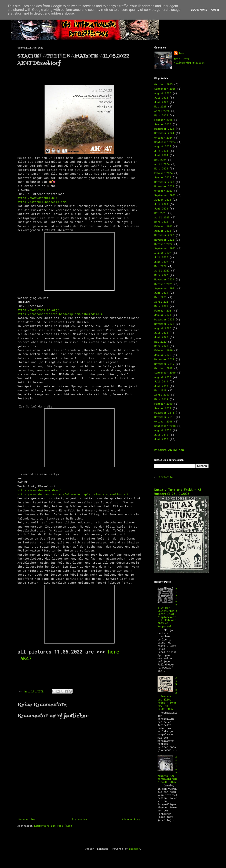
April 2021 (162, 302)
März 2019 (161, 399)
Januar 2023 (163, 231)
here (112, 652)
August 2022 (163, 253)
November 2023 (164, 186)
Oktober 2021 (163, 284)
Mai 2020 (160, 342)
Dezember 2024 (164, 129)
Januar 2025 (163, 124)
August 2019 (163, 377)
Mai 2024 (160, 160)
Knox (181, 53)
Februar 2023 (163, 226)
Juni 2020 (161, 337)
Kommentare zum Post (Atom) (54, 826)
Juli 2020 (161, 333)
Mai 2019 (160, 390)
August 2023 (163, 199)
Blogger (134, 849)
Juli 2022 (161, 257)
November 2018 (164, 417)
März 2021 (161, 306)
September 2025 (165, 89)
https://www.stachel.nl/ (37, 198)
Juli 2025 (161, 97)
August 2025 (163, 93)
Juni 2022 (161, 262)
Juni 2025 (161, 102)
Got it (215, 10)
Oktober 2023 (163, 191)
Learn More (199, 10)
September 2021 (165, 288)
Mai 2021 (160, 297)
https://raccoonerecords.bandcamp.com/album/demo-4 (60, 314)
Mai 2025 (160, 106)
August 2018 (163, 430)
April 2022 (162, 270)
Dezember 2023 (164, 182)
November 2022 (164, 240)
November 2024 (164, 133)
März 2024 (161, 168)
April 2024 (162, 164)
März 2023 (161, 222)
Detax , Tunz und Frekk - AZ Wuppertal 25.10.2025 (178, 492)
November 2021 (164, 279)
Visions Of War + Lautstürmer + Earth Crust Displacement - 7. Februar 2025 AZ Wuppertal (167, 607)
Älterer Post (131, 819)
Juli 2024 (161, 151)
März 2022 (161, 275)
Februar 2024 (163, 173)
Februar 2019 (163, 404)
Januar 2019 (163, 408)
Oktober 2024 (163, 137)
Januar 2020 (163, 355)
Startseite (79, 819)
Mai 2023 (160, 213)
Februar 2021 (163, 310)
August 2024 (163, 146)
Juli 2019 (161, 381)
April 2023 (162, 217)
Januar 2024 (163, 177)
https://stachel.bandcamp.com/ (43, 202)
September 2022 (165, 248)
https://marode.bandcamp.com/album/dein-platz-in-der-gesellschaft (73, 494)
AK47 (26, 658)
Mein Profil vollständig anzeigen (189, 61)
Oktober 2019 (163, 368)
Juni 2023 (161, 208)
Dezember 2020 (164, 319)
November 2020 (164, 324)
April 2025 (162, 111)
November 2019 (164, 364)
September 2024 (165, 142)
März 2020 (161, 346)
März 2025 (161, 115)
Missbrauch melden (169, 450)
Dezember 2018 (164, 412)
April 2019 (162, 395)
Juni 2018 (161, 439)
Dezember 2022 (164, 235)
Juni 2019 (161, 386)
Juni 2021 (161, 293)
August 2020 (163, 328)
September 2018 (165, 426)
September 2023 (165, 195)
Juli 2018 (161, 435)
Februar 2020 (163, 350)
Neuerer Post (28, 819)
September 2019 (165, 372)
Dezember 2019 (164, 359)
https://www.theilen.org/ (38, 310)
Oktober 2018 (163, 421)
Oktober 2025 (163, 84)
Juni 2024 (161, 155)
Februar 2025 (163, 120)
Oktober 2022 (163, 244)
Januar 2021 (163, 315)
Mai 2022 (160, 266)
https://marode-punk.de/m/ (39, 490)
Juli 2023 (161, 204)
